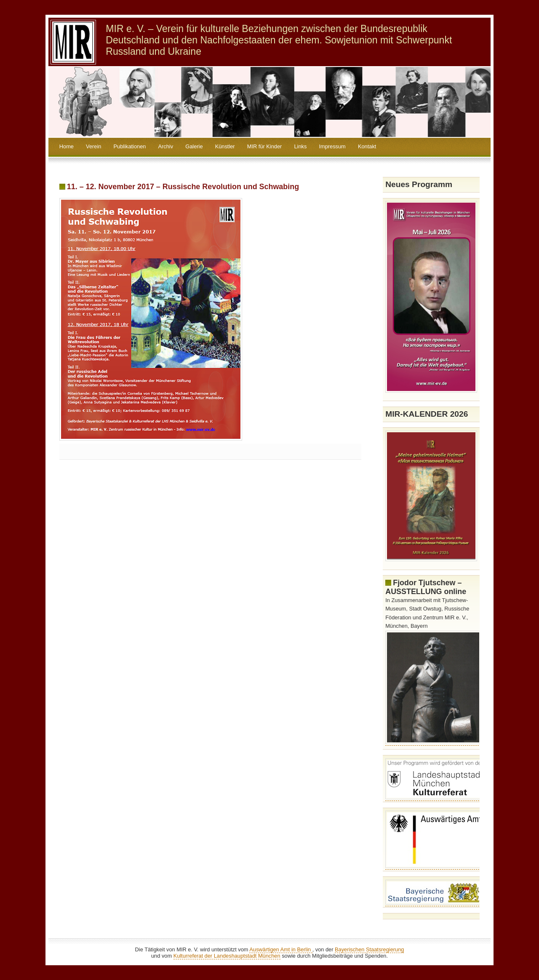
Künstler (225, 146)
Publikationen (130, 146)
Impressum (332, 146)
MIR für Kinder (265, 146)
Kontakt (367, 146)
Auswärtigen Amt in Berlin (281, 949)
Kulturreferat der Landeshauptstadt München (227, 956)
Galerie (194, 146)
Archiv (166, 146)
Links (300, 146)
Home (67, 146)
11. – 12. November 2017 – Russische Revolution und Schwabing (183, 187)
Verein (93, 146)
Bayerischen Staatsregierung (369, 949)
